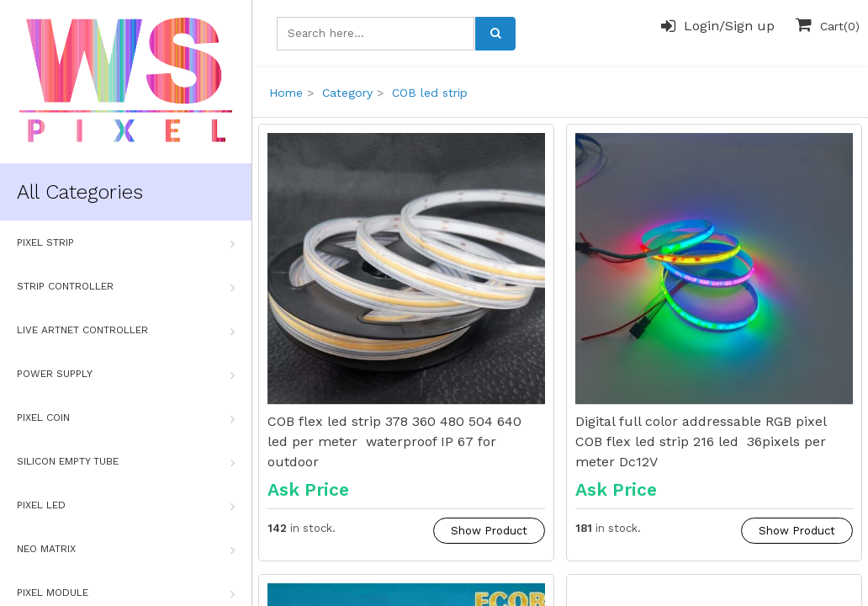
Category (347, 93)
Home (286, 93)
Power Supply (126, 375)
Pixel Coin (126, 418)
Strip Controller (126, 287)
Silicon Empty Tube (126, 462)
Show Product (489, 531)
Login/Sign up (718, 26)
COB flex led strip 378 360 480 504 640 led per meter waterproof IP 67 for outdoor (394, 441)
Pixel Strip (126, 243)
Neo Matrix (126, 550)
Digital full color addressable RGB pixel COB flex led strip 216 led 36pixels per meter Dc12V (701, 441)
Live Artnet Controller (126, 331)
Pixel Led (126, 506)
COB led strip (430, 93)
